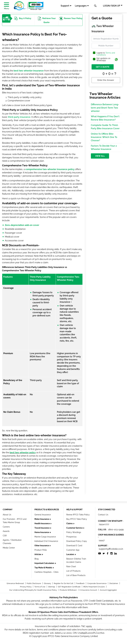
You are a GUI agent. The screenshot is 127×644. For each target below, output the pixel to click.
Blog (37, 559)
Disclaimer (114, 583)
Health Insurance (42, 523)
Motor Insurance (42, 519)
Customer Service (75, 528)
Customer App (73, 550)
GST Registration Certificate (69, 587)
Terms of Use (40, 587)
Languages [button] (81, 6)
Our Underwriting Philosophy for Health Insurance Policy (33, 590)
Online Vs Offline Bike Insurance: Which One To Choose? (104, 137)
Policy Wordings (74, 532)
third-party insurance (19, 117)
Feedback (81, 583)
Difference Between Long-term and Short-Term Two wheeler (105, 108)
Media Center (9, 548)
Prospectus (71, 537)
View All (100, 156)
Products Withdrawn (68, 590)
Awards (6, 531)
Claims (70, 523)
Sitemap (52, 587)
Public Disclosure (34, 583)
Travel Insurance (42, 528)
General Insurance (43, 515)
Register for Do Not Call (64, 583)
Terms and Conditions (106, 54)
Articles (38, 554)
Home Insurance (42, 532)
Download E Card (74, 546)
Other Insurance (42, 546)
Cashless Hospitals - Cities (46, 572)
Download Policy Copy (77, 541)
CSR (5, 536)
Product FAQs (41, 550)
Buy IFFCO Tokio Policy (77, 519)
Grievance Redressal (15, 583)
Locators (70, 554)
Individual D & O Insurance (46, 541)
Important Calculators (45, 563)
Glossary (48, 583)
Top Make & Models (44, 568)
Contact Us (103, 515)
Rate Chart (71, 566)
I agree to (106, 54)
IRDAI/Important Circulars (94, 587)
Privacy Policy (26, 587)
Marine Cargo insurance (45, 537)
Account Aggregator (108, 590)
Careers (6, 527)
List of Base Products (76, 575)
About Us (7, 515)
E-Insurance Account (89, 590)
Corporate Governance (97, 583)
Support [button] (65, 6)
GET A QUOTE (103, 67)
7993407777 (104, 524)
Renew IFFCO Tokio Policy (78, 515)
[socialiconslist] (100, 553)
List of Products (73, 571)
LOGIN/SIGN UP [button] (112, 6)
